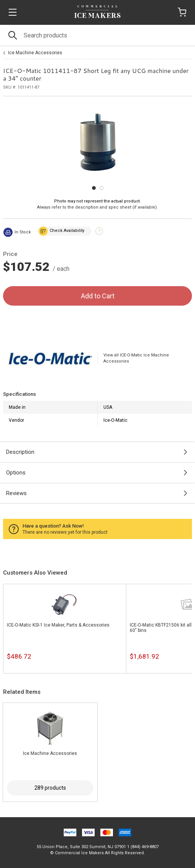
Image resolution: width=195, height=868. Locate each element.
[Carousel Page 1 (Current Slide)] (94, 188)
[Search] (97, 35)
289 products (50, 788)
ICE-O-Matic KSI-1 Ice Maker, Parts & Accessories (58, 625)
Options (16, 473)
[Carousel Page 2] (102, 188)
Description (20, 452)
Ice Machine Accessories (35, 53)
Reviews (16, 493)
